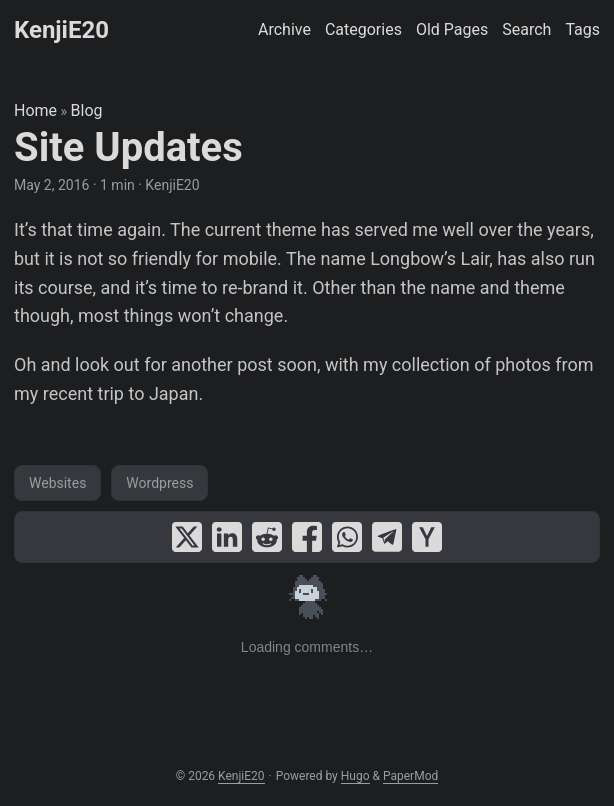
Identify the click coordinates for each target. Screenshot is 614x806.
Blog (87, 110)
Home (35, 110)
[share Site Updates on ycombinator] (427, 537)
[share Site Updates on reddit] (267, 537)
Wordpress (159, 483)
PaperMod (410, 776)
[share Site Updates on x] (187, 537)
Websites (57, 483)
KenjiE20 (61, 30)
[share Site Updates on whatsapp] (347, 537)
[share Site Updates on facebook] (307, 537)
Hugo (355, 776)
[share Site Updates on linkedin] (227, 537)
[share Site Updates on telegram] (387, 537)
